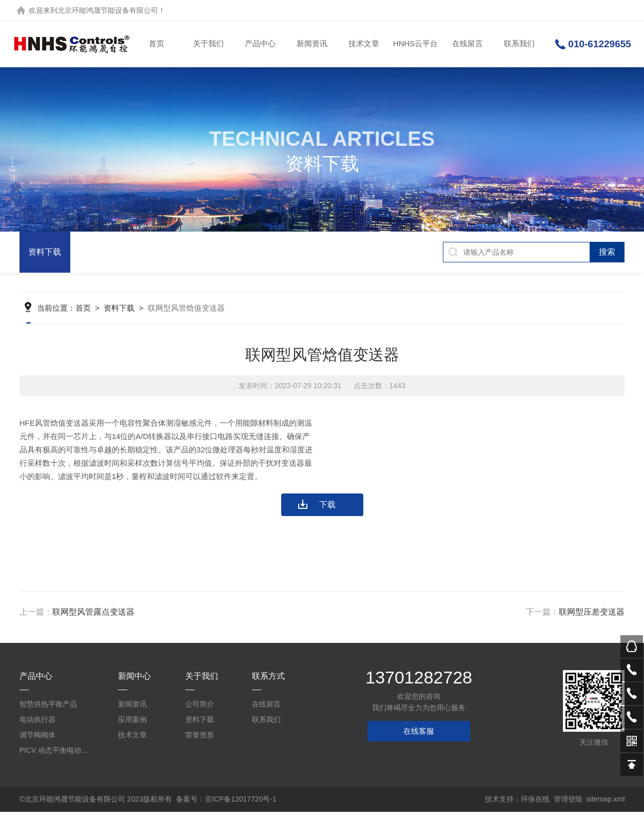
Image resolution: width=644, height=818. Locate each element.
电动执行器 (37, 726)
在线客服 (419, 737)
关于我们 (208, 44)
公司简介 (200, 710)
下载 (327, 511)
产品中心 (260, 44)
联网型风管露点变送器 (93, 618)
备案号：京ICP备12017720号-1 (226, 805)
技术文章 (363, 44)
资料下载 (45, 252)
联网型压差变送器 (592, 618)
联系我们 (519, 44)
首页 (156, 44)
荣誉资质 (200, 741)
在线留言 (467, 44)
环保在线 (535, 805)
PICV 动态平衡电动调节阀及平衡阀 (54, 756)
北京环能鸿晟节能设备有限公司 (108, 10)
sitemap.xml (606, 805)
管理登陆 (568, 805)
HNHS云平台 (415, 44)
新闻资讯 (311, 44)
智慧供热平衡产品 (48, 710)
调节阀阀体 (37, 741)
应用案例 (132, 726)
